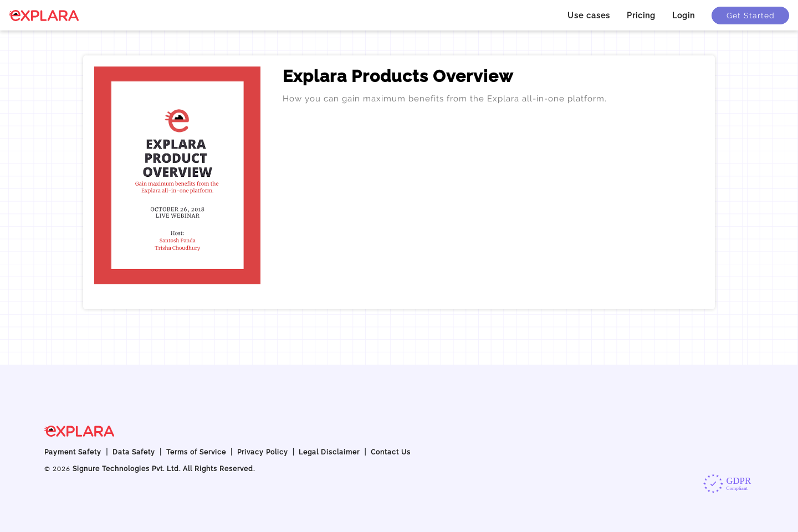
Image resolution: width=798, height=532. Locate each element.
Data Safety (134, 452)
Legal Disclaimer (329, 452)
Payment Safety (73, 452)
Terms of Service (196, 452)
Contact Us (391, 452)
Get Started (751, 16)
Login (684, 16)
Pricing (641, 16)
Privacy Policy (263, 452)
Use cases (589, 16)
